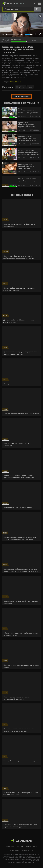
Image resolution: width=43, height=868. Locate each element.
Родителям (20, 847)
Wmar (15, 3)
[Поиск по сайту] (37, 9)
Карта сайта (10, 847)
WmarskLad (24, 841)
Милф (30, 87)
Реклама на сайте (28, 851)
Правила (28, 847)
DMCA (35, 847)
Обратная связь (15, 851)
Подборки (20, 87)
